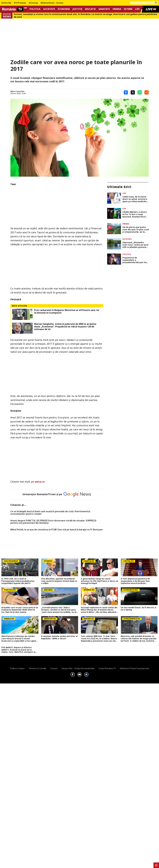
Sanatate (104, 9)
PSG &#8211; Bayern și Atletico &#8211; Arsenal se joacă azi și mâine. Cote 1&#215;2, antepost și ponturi (18, 650)
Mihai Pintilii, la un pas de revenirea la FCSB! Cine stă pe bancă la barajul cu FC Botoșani (56, 530)
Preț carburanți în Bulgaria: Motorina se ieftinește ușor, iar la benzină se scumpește (67, 311)
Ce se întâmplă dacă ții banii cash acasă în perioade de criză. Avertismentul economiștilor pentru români (50, 513)
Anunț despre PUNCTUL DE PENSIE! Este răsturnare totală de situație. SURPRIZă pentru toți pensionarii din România (53, 522)
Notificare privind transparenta (134, 668)
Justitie (77, 9)
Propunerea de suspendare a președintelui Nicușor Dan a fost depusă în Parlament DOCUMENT (135, 260)
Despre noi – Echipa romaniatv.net (78, 668)
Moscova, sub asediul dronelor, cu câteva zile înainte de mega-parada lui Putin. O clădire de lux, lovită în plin (139, 639)
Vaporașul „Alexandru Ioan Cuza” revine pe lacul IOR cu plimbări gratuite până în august (135, 245)
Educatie (90, 9)
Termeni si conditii (37, 668)
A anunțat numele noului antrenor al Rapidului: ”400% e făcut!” (59, 637)
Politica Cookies (17, 668)
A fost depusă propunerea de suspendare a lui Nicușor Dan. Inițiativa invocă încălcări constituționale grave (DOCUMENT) (138, 581)
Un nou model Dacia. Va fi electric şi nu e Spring (138, 609)
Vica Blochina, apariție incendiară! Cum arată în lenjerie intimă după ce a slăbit (59, 581)
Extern (128, 9)
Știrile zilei (6, 3)
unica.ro (40, 482)
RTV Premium (20, 3)
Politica (35, 9)
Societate (49, 9)
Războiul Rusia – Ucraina (52, 3)
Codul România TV (107, 668)
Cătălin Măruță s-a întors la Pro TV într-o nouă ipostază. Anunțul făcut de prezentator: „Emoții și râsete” (135, 214)
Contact (54, 668)
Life (137, 9)
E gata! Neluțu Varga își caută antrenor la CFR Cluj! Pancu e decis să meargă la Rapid (99, 581)
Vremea (117, 9)
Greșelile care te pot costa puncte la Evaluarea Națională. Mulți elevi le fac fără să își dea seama (20, 610)
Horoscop (33, 3)
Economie (64, 9)
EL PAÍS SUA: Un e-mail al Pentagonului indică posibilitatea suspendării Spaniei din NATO (18, 581)
